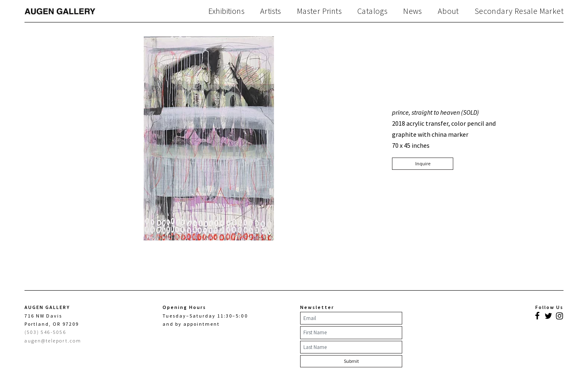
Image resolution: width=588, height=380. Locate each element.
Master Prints (319, 11)
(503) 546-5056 (46, 332)
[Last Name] (351, 347)
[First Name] (351, 333)
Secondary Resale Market (519, 11)
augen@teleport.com (53, 341)
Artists (271, 11)
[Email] (351, 318)
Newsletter (317, 307)
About (448, 11)
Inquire (423, 163)
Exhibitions (226, 11)
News (413, 11)
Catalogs (372, 11)
